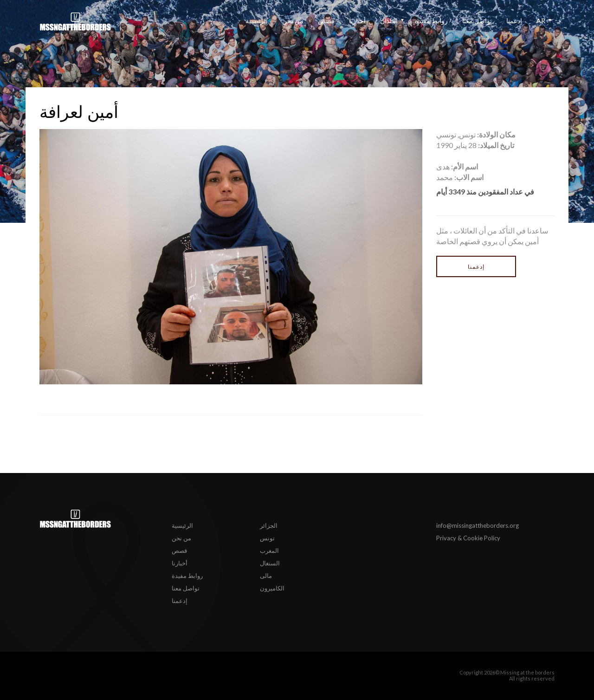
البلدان (389, 21)
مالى (266, 576)
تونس (267, 538)
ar (541, 21)
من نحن (293, 21)
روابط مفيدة (431, 21)
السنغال (270, 563)
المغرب (269, 551)
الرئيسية (257, 21)
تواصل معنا (477, 21)
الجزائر (269, 525)
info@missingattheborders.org (478, 525)
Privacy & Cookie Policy (468, 538)
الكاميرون (272, 588)
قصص (326, 21)
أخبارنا (357, 21)
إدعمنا (514, 21)
